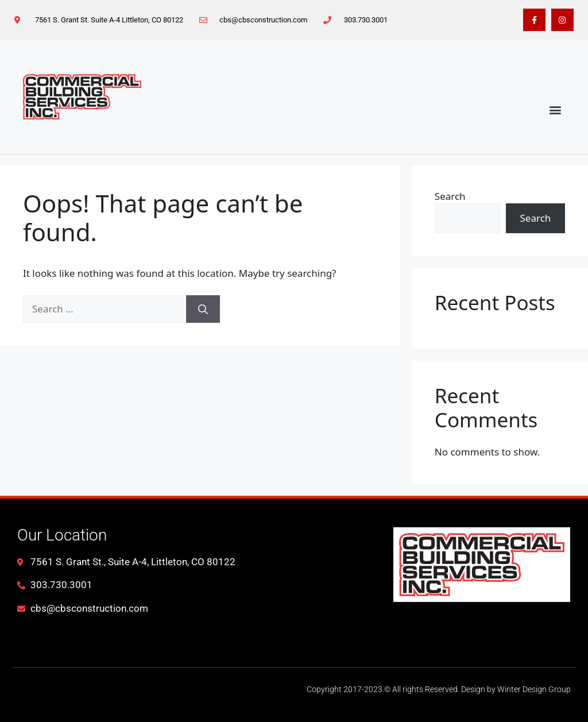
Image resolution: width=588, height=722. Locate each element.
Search (450, 196)
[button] (556, 110)
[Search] (203, 309)
